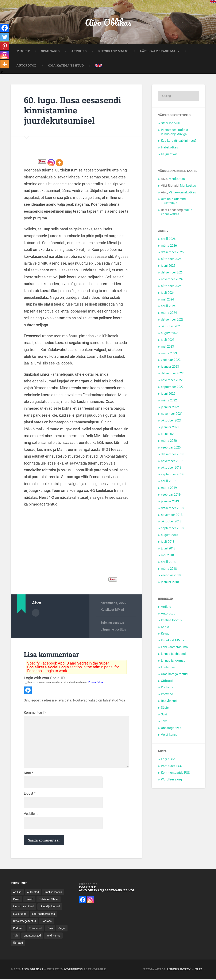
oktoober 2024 (171, 286)
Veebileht (31, 816)
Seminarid (51, 52)
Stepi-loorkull (170, 123)
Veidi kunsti (169, 735)
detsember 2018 (172, 508)
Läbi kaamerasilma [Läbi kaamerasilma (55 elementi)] (26, 923)
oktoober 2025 (171, 259)
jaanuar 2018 (170, 582)
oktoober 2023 (171, 327)
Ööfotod (167, 681)
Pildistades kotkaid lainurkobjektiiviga (174, 132)
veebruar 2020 (171, 448)
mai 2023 (167, 347)
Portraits (167, 688)
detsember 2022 (172, 374)
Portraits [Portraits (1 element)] (50, 930)
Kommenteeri (35, 713)
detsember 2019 (172, 454)
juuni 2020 (168, 434)
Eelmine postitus (112, 623)
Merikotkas (177, 179)
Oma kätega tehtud (66, 66)
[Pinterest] (5, 46)
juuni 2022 (168, 394)
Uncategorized (171, 728)
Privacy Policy (96, 683)
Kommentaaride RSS (175, 773)
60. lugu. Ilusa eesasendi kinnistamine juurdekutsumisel (73, 110)
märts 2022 (169, 401)
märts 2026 (169, 246)
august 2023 (169, 333)
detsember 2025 (172, 253)
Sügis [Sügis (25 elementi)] (17, 945)
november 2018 (172, 515)
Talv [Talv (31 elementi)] (29, 945)
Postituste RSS (171, 766)
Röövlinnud (169, 701)
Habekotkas (169, 148)
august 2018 (169, 535)
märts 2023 (169, 353)
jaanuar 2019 (170, 502)
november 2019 (172, 461)
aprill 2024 (168, 306)
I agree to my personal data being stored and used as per (64, 683)
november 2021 (172, 414)
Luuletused (169, 668)
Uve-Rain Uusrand (173, 199)
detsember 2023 (172, 320)
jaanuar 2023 (170, 367)
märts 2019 (169, 488)
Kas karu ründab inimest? (179, 141)
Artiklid (79, 52)
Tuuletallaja (169, 204)
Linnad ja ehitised (173, 654)
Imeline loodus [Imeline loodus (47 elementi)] (22, 901)
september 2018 (172, 529)
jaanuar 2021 (170, 428)
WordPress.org (171, 780)
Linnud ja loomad (173, 661)
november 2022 (172, 381)
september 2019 (172, 475)
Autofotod (27, 66)
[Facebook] (5, 28)
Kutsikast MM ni (113, 52)
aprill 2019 (168, 481)
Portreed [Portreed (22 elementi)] (19, 938)
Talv (164, 722)
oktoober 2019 (171, 468)
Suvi (164, 715)
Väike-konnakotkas (182, 193)
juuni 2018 (168, 549)
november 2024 (172, 280)
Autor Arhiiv (36, 613)
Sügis (165, 708)
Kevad (165, 634)
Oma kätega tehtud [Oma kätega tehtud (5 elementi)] (26, 930)
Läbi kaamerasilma (158, 52)
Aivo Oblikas (108, 22)
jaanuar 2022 (170, 407)
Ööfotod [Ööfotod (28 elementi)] (39, 952)
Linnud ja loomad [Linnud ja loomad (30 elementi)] (24, 916)
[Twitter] (5, 37)
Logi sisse (168, 760)
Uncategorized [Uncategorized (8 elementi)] (46, 945)
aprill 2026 (168, 239)
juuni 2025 (168, 266)
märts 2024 (169, 313)
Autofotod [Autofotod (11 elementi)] (35, 894)
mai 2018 (167, 556)
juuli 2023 (168, 340)
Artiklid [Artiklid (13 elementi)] (18, 894)
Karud (165, 627)
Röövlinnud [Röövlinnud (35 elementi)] (38, 938)
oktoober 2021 (171, 421)
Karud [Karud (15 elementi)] (42, 901)
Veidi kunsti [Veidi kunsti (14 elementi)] (21, 952)
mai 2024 (167, 300)
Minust (23, 52)
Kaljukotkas (169, 155)
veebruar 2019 (171, 495)
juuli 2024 (168, 293)
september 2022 (172, 387)
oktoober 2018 (171, 522)
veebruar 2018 (171, 576)
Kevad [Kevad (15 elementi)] (55, 901)
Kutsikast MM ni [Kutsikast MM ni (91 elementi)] (24, 908)
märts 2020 (169, 441)
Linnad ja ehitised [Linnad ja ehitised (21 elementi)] (51, 908)
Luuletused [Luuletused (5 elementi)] (49, 916)
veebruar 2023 (171, 360)
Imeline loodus (171, 620)
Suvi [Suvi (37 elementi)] (53, 938)
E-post (30, 795)
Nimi (28, 775)
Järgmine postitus (113, 630)
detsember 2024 (172, 273)
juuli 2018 (168, 542)
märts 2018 (169, 569)
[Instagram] (51, 163)
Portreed (167, 695)
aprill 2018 (168, 562)
